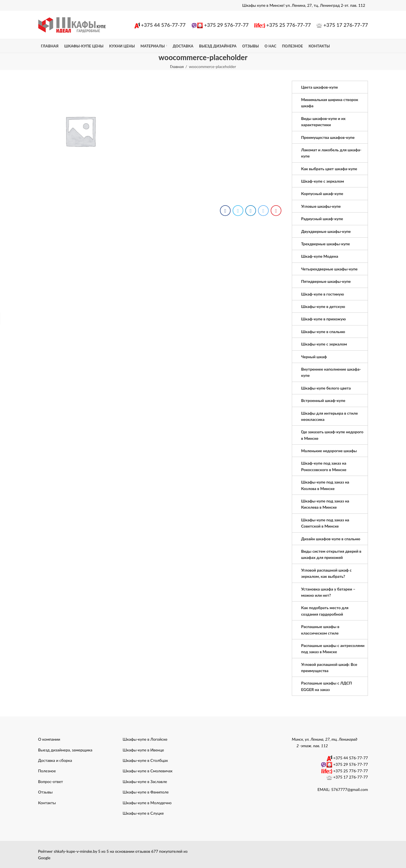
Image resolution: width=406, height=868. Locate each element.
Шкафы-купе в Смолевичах (148, 771)
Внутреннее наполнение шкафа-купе (331, 372)
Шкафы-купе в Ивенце (143, 750)
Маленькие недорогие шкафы (329, 451)
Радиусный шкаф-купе (322, 219)
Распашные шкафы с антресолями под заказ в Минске (333, 649)
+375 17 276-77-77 (346, 25)
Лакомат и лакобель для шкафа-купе (331, 153)
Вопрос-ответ (50, 781)
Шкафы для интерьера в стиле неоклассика (329, 416)
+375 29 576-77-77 (226, 25)
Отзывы (45, 792)
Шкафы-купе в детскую (323, 306)
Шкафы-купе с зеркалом (324, 344)
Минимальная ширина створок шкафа (330, 103)
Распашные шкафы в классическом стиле (320, 630)
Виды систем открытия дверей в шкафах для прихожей (331, 554)
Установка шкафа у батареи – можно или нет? (328, 592)
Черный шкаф (314, 357)
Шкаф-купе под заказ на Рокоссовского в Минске (324, 466)
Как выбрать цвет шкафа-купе (329, 169)
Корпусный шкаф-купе (322, 194)
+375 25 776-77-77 (288, 25)
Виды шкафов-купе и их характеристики (323, 122)
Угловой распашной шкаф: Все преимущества (329, 667)
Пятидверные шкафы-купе (326, 281)
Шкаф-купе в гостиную (323, 294)
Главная (177, 66)
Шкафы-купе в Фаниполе (146, 792)
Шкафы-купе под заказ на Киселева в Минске (325, 504)
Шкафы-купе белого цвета (326, 388)
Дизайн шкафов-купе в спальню (331, 539)
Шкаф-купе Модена (320, 256)
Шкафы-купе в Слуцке (143, 813)
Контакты (47, 803)
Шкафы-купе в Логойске (145, 739)
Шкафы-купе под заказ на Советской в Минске (325, 523)
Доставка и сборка (55, 760)
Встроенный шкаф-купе (323, 400)
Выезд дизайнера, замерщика (65, 750)
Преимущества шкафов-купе (328, 137)
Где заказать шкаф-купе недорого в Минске (332, 435)
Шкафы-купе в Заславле (145, 781)
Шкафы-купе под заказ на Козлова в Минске (325, 485)
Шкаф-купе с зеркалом (323, 181)
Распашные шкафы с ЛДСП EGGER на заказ (326, 686)
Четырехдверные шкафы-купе (329, 269)
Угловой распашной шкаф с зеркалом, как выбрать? (326, 573)
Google (44, 858)
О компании (49, 739)
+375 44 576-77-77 (163, 25)
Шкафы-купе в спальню (323, 332)
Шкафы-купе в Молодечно (147, 803)
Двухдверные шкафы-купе (326, 231)
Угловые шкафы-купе (321, 206)
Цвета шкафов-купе (319, 87)
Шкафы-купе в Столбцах (145, 760)
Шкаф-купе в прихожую (323, 319)
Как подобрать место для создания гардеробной (325, 611)
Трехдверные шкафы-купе (326, 244)
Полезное (47, 771)
